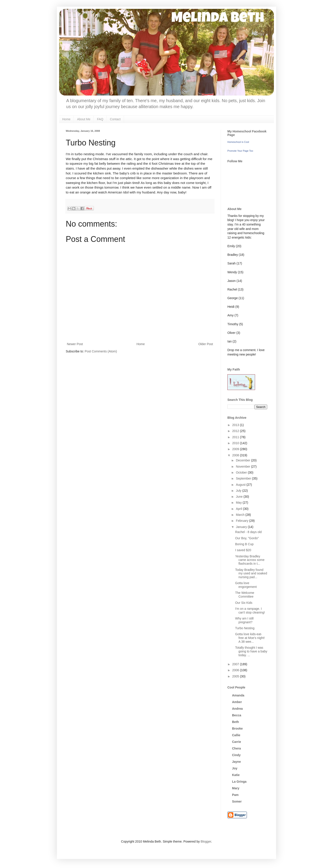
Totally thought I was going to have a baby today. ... (251, 651)
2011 (236, 437)
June (240, 497)
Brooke (237, 728)
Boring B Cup (244, 544)
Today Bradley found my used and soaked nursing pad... (251, 574)
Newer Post (75, 344)
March (241, 515)
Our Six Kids (244, 603)
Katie (236, 775)
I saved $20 (243, 550)
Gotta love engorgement (246, 585)
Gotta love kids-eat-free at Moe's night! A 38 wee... (250, 638)
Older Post (206, 344)
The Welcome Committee (245, 595)
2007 (236, 664)
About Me (84, 119)
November (243, 467)
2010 (236, 443)
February (242, 521)
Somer (237, 801)
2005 (236, 676)
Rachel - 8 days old (248, 532)
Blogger (206, 841)
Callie (236, 735)
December (243, 460)
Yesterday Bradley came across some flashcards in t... (250, 560)
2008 (236, 455)
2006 (236, 670)
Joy (235, 768)
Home (66, 119)
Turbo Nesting (245, 628)
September (244, 478)
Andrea (237, 709)
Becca (237, 715)
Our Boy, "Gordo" (247, 538)
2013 (236, 425)
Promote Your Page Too (240, 151)
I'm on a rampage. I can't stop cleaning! (250, 611)
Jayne (236, 762)
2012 (236, 431)
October (242, 472)
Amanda (238, 695)
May (239, 503)
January (242, 527)
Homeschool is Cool (238, 142)
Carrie (236, 742)
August (241, 485)
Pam (235, 795)
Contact (115, 119)
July (239, 491)
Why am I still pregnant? (244, 620)
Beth (235, 722)
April (239, 509)
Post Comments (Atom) (101, 351)
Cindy (236, 755)
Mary (236, 788)
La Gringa (239, 782)
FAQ (100, 119)
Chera (236, 748)
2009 (236, 449)
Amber (237, 702)
